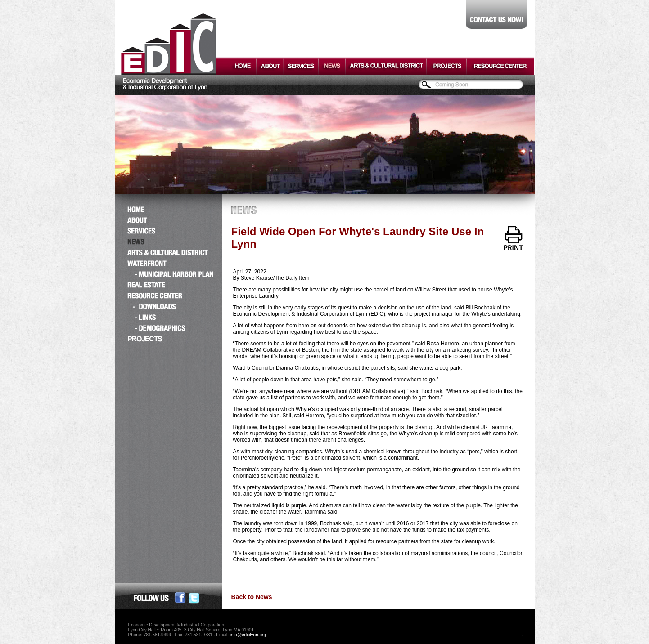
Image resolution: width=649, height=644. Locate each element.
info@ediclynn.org (248, 635)
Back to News (252, 597)
